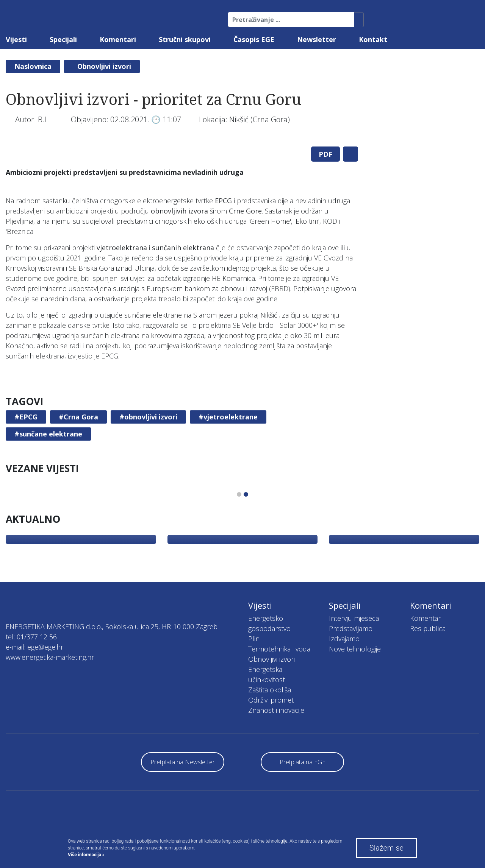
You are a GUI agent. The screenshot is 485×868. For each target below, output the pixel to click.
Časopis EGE (254, 39)
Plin (254, 639)
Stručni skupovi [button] (185, 39)
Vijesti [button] (16, 39)
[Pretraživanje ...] (291, 20)
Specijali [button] (63, 39)
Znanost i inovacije (276, 710)
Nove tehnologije (355, 649)
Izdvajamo (344, 639)
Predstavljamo (351, 628)
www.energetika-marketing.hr (50, 657)
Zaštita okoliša (270, 690)
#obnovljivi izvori (148, 417)
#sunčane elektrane (48, 434)
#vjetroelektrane (228, 417)
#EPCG (26, 417)
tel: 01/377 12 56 (31, 637)
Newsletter (317, 39)
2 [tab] (246, 494)
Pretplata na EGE (303, 762)
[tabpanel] (182, 141)
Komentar (425, 618)
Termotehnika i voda (279, 649)
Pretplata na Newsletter (183, 762)
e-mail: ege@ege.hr (34, 647)
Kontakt (373, 39)
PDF (325, 154)
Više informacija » (86, 855)
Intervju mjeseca (354, 618)
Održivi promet (271, 700)
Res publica (428, 628)
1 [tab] (239, 494)
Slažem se (386, 848)
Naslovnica (33, 66)
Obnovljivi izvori (104, 66)
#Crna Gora (78, 417)
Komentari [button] (118, 39)
